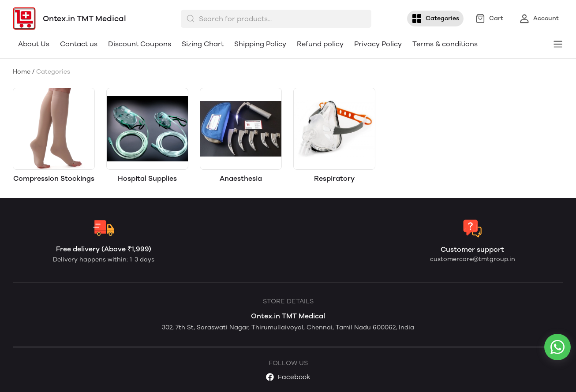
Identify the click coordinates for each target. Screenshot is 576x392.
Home (22, 72)
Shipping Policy (260, 44)
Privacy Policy (378, 44)
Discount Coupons (140, 44)
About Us (34, 44)
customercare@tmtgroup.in (473, 259)
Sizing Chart (203, 44)
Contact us (79, 44)
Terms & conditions (445, 44)
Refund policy (320, 44)
